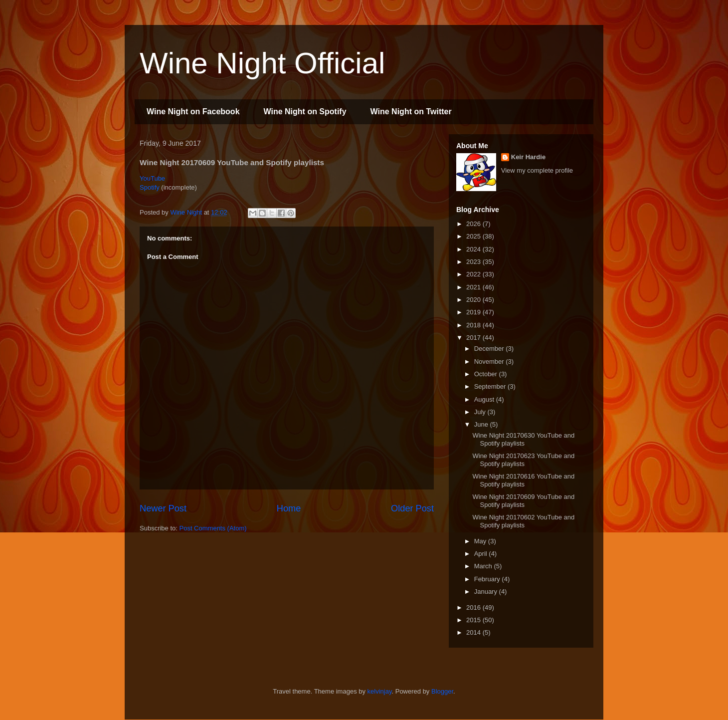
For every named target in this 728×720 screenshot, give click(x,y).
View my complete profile (537, 170)
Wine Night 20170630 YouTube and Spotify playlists (523, 439)
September (491, 386)
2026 (474, 224)
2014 (474, 632)
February (488, 579)
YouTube (152, 178)
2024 (474, 249)
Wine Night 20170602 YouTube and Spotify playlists (523, 521)
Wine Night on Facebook (193, 112)
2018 (474, 325)
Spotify (150, 187)
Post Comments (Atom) (213, 528)
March (484, 566)
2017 (474, 338)
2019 (474, 312)
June (482, 424)
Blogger (442, 691)
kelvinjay (380, 691)
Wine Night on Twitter (411, 112)
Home (289, 508)
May (481, 541)
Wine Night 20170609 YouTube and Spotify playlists (523, 501)
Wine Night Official (262, 63)
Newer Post (163, 508)
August (485, 399)
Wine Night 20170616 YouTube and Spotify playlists (523, 480)
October (487, 374)
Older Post (412, 508)
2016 (474, 607)
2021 (474, 287)
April (482, 554)
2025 (474, 236)
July (481, 412)
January (487, 592)
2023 (474, 262)
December (490, 349)
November (490, 361)
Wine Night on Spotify (305, 112)
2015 (474, 620)
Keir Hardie (528, 157)
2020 (474, 300)
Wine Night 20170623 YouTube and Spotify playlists (523, 460)
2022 (474, 274)
